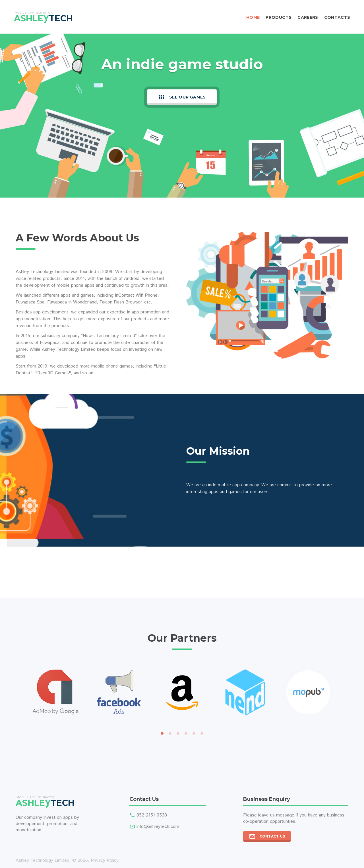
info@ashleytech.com (158, 827)
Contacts (337, 17)
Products (279, 17)
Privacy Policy (105, 860)
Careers (308, 17)
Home (253, 17)
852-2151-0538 (152, 815)
